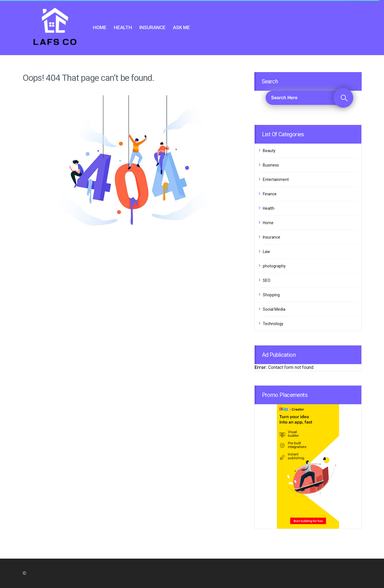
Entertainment (276, 180)
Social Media (274, 309)
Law (266, 252)
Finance (270, 194)
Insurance (152, 27)
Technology (273, 324)
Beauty (269, 151)
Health (123, 27)
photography (274, 266)
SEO (267, 280)
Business (271, 165)
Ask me (181, 27)
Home (100, 27)
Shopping (271, 295)
